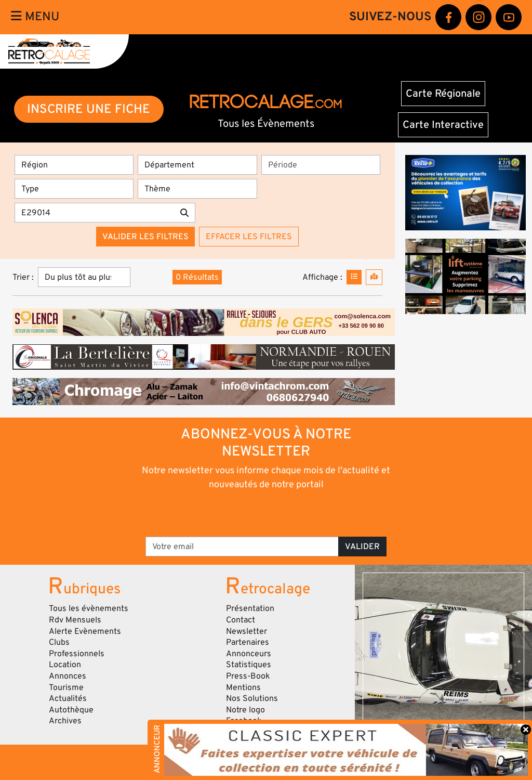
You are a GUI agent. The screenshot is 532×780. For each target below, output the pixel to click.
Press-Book (248, 676)
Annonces (68, 676)
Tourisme (66, 687)
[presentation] (252, 513)
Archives (65, 721)
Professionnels (77, 654)
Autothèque (71, 710)
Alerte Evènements (85, 631)
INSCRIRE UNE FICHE (89, 109)
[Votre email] (242, 547)
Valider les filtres (145, 237)
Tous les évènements (89, 608)
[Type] (74, 189)
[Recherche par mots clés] (94, 213)
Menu (35, 17)
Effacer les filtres (249, 237)
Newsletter (247, 631)
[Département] (197, 165)
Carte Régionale (443, 94)
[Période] (321, 165)
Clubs (59, 642)
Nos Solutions (252, 698)
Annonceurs (249, 654)
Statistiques (249, 665)
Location (65, 665)
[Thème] (197, 189)
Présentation (250, 608)
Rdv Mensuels (75, 620)
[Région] (74, 165)
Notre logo (245, 710)
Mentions (243, 687)
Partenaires (248, 642)
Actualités (68, 698)
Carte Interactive (443, 125)
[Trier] (84, 277)
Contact (241, 620)
